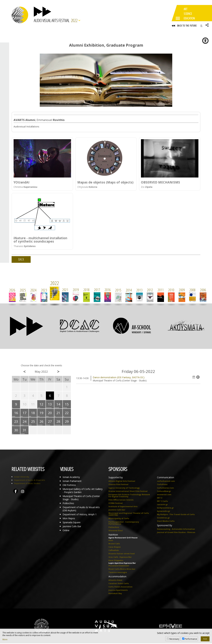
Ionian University (22, 478)
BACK (21, 260)
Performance (191, 639)
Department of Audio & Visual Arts (29, 481)
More (5, 640)
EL (201, 26)
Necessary (174, 639)
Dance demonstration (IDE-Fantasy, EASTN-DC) (119, 378)
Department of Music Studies (27, 484)
